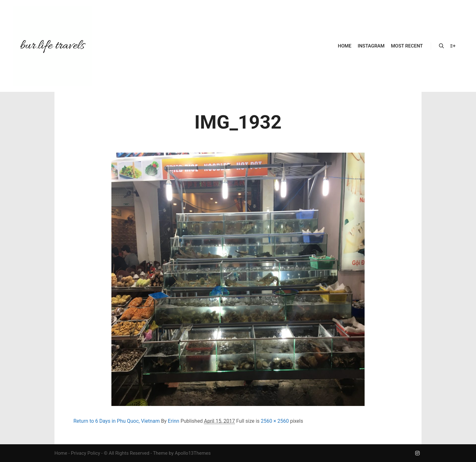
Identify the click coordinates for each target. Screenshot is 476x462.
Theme (160, 453)
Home (61, 453)
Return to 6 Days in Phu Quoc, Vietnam (117, 421)
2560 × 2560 (275, 421)
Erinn (173, 421)
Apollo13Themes (193, 453)
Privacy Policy (85, 453)
